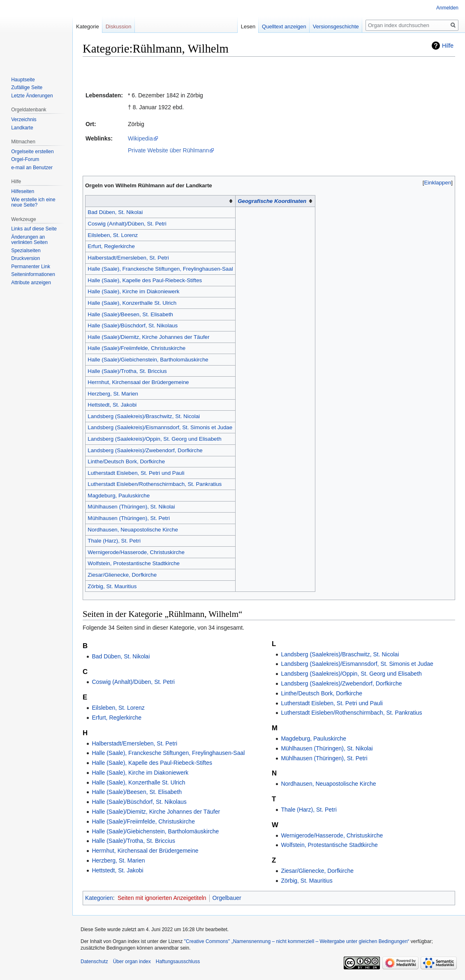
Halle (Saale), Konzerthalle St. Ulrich (132, 303)
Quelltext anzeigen (284, 26)
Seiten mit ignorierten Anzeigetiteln (162, 898)
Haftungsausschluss (178, 962)
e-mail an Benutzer (32, 168)
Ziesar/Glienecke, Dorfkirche (122, 575)
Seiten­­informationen (33, 274)
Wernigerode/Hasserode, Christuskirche (136, 552)
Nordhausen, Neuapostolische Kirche (133, 530)
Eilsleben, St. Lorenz (113, 235)
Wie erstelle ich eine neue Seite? (33, 202)
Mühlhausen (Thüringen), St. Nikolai (131, 507)
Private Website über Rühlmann (168, 150)
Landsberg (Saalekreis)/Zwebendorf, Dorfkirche (145, 450)
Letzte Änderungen (32, 96)
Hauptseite (23, 80)
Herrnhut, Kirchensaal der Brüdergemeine (138, 382)
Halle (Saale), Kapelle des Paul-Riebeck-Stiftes (145, 280)
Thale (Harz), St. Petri (114, 541)
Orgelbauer (227, 898)
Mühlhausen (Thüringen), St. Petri (129, 518)
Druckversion (25, 258)
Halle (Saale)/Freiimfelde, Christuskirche (136, 348)
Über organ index (132, 962)
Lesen (248, 26)
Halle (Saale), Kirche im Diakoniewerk (133, 291)
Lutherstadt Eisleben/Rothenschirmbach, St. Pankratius (155, 484)
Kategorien (99, 898)
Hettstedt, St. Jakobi (112, 405)
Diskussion (119, 26)
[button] (438, 183)
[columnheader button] (161, 201)
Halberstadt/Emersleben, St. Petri (128, 258)
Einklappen (438, 183)
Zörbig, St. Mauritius (112, 586)
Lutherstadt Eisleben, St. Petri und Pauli (136, 473)
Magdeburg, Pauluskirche (119, 496)
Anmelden (447, 8)
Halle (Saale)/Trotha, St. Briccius (127, 371)
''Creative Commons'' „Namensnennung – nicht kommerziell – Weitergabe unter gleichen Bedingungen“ (296, 941)
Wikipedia (140, 138)
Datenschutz (94, 962)
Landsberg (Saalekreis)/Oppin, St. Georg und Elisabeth (154, 439)
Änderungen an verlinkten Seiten (29, 240)
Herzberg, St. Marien (113, 394)
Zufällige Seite (27, 87)
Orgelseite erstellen (32, 152)
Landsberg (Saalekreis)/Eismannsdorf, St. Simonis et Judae (160, 427)
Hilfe (448, 46)
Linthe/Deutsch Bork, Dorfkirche (126, 461)
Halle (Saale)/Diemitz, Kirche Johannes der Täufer (148, 337)
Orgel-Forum (25, 159)
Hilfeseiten (23, 191)
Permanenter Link (31, 267)
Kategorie (88, 26)
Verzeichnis (24, 120)
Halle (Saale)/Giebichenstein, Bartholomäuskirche (148, 360)
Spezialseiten (26, 251)
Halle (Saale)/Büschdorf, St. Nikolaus (133, 326)
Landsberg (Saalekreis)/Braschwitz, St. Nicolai (144, 416)
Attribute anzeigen (31, 283)
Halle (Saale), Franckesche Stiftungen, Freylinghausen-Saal (160, 269)
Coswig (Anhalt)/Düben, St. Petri (127, 224)
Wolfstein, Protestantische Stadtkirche (134, 563)
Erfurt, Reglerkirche (111, 246)
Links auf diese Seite (34, 229)
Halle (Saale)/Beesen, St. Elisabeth (130, 314)
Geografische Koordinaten (272, 201)
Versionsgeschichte (336, 26)
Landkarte (22, 128)
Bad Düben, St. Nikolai (115, 212)
